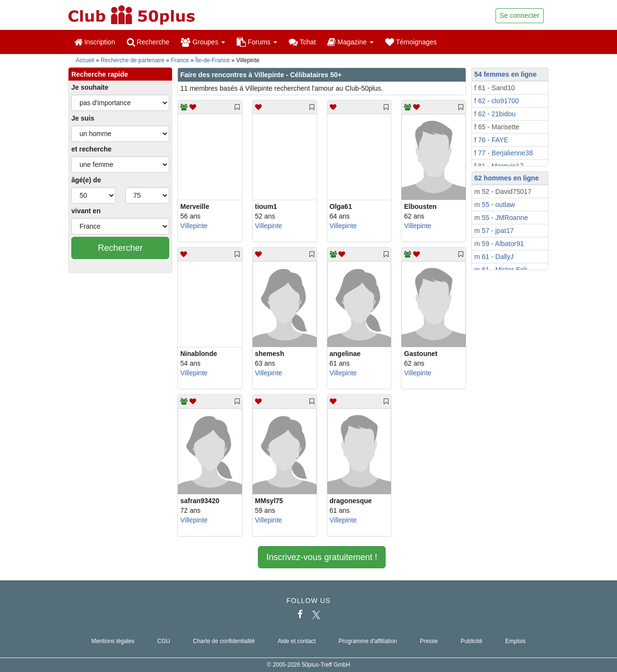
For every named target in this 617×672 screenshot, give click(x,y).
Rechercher (120, 248)
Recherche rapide (100, 74)
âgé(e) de (86, 180)
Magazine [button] (350, 42)
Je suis (83, 118)
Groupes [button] (203, 42)
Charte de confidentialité (224, 641)
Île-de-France (212, 60)
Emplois (515, 641)
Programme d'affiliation (368, 641)
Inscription (95, 42)
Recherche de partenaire (133, 60)
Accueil (85, 60)
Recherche (148, 42)
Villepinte (194, 226)
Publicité (472, 641)
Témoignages (411, 42)
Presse (429, 641)
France (180, 60)
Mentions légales (113, 641)
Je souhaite (90, 87)
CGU (163, 641)
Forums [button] (257, 42)
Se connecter (520, 15)
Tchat (302, 42)
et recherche (91, 149)
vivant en (86, 211)
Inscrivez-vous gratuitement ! (322, 557)
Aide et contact (297, 641)
